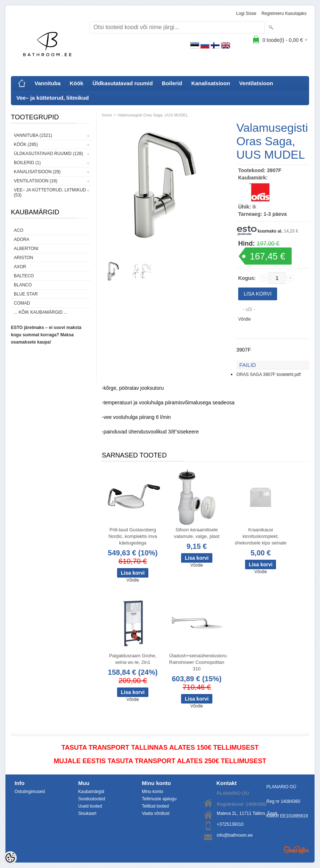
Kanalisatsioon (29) (37, 172)
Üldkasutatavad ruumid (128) (48, 154)
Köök (77, 83)
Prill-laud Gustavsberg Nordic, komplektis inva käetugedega (133, 536)
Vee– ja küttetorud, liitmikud (53, 98)
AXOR (20, 267)
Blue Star (26, 294)
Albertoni (26, 249)
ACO (19, 230)
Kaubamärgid (91, 792)
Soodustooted (92, 799)
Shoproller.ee (296, 850)
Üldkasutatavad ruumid (123, 83)
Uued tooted (90, 806)
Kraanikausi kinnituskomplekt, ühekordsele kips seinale (261, 536)
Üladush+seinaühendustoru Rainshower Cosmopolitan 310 (198, 662)
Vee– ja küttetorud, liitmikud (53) (50, 193)
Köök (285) (26, 144)
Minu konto (153, 792)
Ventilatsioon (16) (36, 181)
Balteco (24, 276)
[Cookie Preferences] (10, 858)
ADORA (22, 239)
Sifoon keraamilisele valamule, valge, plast (197, 533)
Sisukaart (87, 813)
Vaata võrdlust (156, 813)
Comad (22, 303)
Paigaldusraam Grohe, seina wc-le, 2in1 (133, 659)
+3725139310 (230, 824)
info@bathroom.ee (235, 835)
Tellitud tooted (155, 806)
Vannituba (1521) (33, 135)
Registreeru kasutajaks (284, 13)
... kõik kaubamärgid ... (41, 312)
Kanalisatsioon (211, 83)
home (107, 115)
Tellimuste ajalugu (159, 799)
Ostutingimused (30, 792)
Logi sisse (246, 13)
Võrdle (245, 319)
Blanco (23, 285)
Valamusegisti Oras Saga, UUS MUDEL (153, 115)
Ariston (23, 258)
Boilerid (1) (27, 163)
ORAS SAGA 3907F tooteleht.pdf (269, 374)
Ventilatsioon (256, 83)
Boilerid (172, 83)
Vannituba (48, 83)
